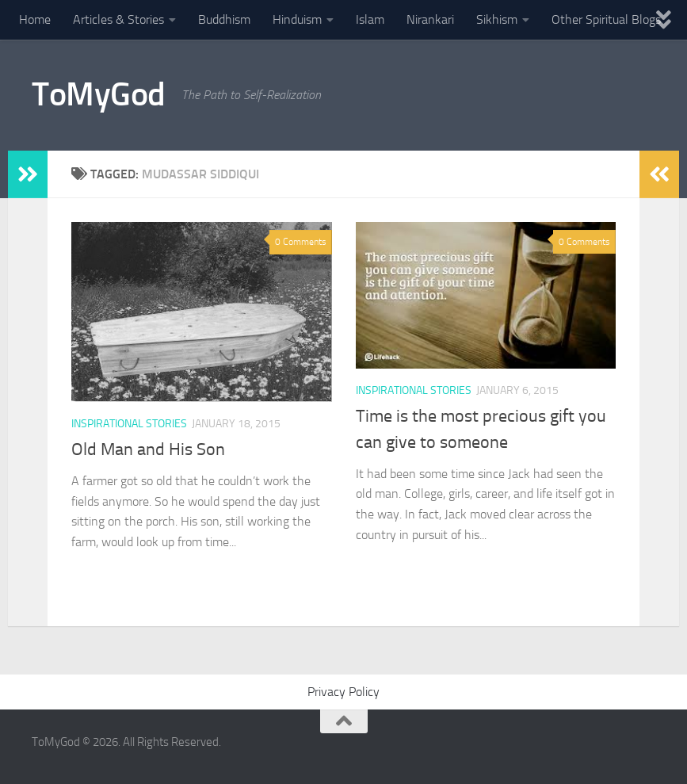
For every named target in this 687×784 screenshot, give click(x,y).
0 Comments (301, 242)
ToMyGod (99, 94)
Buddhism (224, 19)
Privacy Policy (343, 692)
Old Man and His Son (148, 449)
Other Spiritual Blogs (606, 19)
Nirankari (430, 19)
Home (35, 19)
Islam (370, 19)
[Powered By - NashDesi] (647, 749)
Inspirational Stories (129, 424)
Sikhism (497, 19)
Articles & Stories (118, 19)
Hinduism (297, 19)
